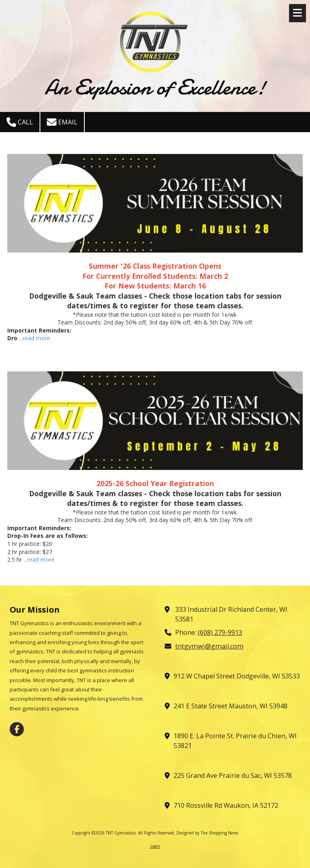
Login (155, 846)
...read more (35, 338)
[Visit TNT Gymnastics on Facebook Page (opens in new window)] (17, 729)
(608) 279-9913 (220, 632)
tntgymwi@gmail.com (209, 646)
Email (62, 122)
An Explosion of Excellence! (155, 87)
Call (20, 122)
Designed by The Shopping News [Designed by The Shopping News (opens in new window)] (207, 833)
